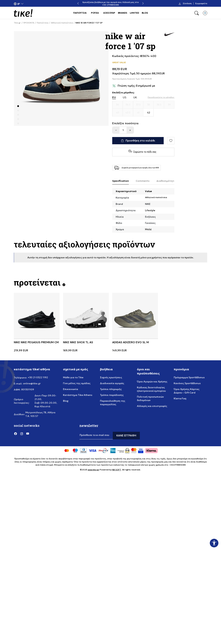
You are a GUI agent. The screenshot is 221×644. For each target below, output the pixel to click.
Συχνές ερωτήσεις (111, 377)
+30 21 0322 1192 (38, 377)
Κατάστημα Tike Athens (78, 395)
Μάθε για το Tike (73, 377)
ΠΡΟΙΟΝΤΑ (29, 23)
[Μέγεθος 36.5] (128, 105)
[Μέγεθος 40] (118, 113)
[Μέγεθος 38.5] (159, 105)
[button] (19, 4)
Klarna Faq (180, 398)
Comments (143, 181)
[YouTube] (28, 433)
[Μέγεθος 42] (148, 113)
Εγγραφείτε (201, 3)
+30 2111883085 (141, 5)
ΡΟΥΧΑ (95, 13)
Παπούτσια (43, 23)
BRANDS (122, 13)
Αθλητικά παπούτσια (62, 23)
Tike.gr (17, 23)
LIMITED (134, 13)
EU (114, 97)
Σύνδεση (187, 3)
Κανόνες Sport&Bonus (187, 383)
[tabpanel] (61, 79)
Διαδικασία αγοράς (112, 383)
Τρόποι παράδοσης (112, 395)
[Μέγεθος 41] (138, 113)
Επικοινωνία (71, 389)
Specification (121, 181)
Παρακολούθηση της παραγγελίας (113, 403)
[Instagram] (22, 433)
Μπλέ (148, 229)
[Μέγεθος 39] (169, 105)
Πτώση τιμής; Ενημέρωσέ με (136, 86)
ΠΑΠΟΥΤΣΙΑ (80, 13)
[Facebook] (16, 433)
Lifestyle (150, 210)
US (125, 97)
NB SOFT (117, 470)
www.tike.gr (93, 470)
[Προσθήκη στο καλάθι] (138, 141)
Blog (66, 401)
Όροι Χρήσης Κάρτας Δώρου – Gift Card (187, 391)
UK (135, 97)
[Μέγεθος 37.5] (138, 105)
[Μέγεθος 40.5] (128, 113)
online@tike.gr (32, 383)
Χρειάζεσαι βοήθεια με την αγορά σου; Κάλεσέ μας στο (141, 2)
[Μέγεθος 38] (148, 105)
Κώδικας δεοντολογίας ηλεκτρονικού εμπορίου (151, 389)
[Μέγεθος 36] (118, 105)
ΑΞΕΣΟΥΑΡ (109, 13)
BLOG (145, 13)
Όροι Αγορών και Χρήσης (152, 382)
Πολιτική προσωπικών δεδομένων (150, 398)
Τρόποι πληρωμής (111, 389)
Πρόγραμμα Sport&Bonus (189, 377)
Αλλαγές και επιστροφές (152, 406)
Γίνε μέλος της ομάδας (77, 383)
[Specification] (121, 181)
